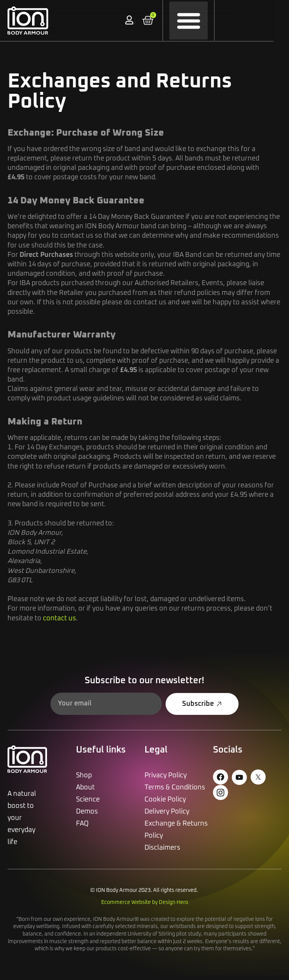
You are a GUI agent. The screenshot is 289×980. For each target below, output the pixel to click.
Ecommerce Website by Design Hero (145, 907)
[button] (199, 21)
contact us (59, 623)
